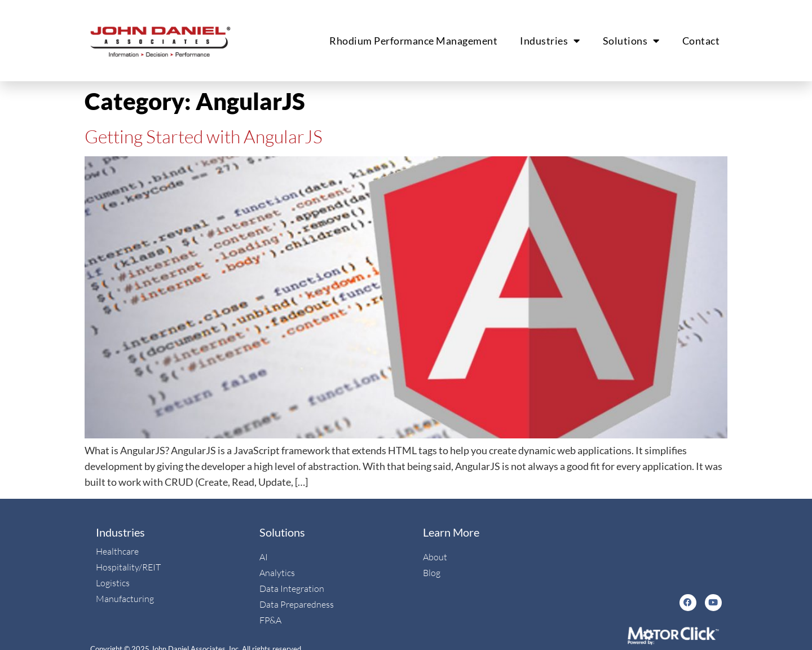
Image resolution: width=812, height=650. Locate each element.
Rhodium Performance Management (413, 41)
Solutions (631, 41)
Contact (701, 41)
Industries (550, 41)
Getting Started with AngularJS (204, 136)
